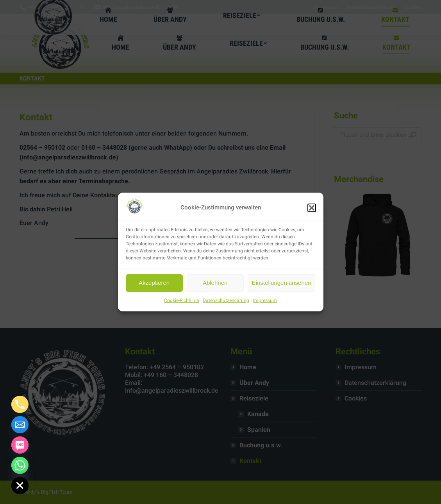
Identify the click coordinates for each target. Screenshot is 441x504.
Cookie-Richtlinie (181, 300)
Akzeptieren (154, 283)
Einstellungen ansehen (282, 283)
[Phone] (20, 404)
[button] (312, 208)
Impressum (265, 300)
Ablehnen (215, 283)
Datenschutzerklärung (226, 300)
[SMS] (20, 445)
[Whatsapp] (20, 465)
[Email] (20, 425)
